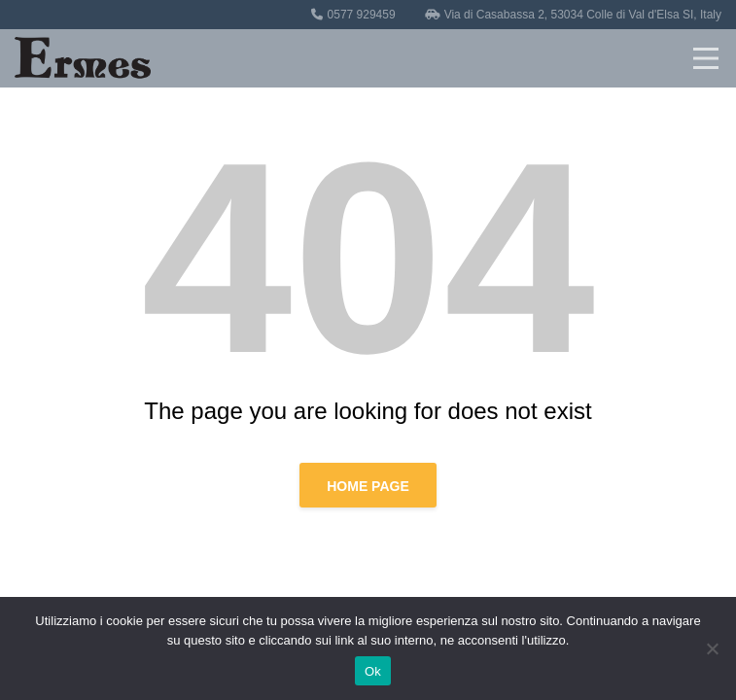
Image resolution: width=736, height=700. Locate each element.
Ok (373, 671)
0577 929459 (362, 15)
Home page (368, 486)
